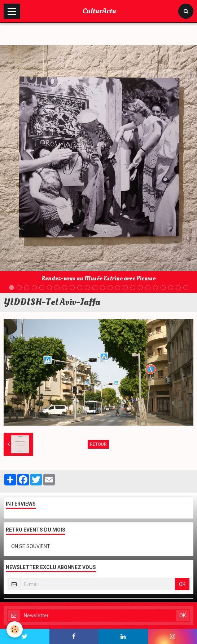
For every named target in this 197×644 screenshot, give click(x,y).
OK (182, 584)
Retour (98, 444)
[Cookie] (15, 629)
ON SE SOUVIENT (31, 546)
